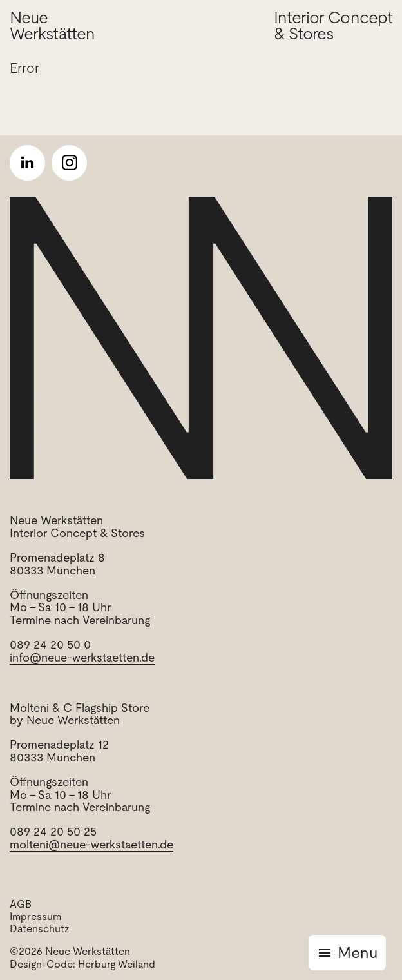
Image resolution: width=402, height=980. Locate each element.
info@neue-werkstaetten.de (82, 657)
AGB (21, 904)
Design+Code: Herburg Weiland (82, 964)
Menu (358, 953)
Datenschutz (40, 929)
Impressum (35, 916)
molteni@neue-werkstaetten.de (91, 844)
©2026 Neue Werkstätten (70, 951)
